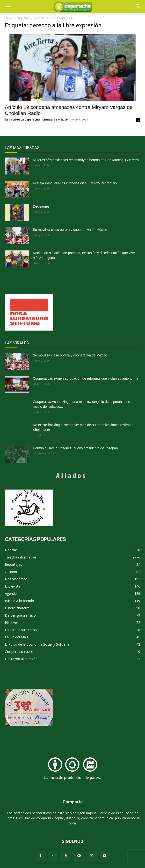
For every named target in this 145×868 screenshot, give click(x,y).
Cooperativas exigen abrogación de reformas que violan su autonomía (86, 378)
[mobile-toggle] (8, 7)
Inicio (8, 18)
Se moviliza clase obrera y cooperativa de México (70, 230)
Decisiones (41, 206)
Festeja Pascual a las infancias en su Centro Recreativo (75, 183)
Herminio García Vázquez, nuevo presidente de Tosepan (75, 448)
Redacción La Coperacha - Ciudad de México (36, 119)
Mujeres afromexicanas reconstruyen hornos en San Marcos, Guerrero (86, 160)
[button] (138, 7)
